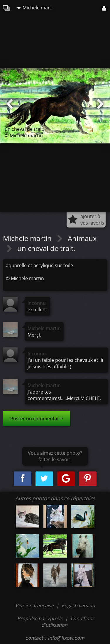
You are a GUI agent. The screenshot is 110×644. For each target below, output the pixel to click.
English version (78, 605)
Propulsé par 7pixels (40, 618)
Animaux (82, 238)
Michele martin (37, 8)
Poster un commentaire (37, 419)
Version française (35, 605)
